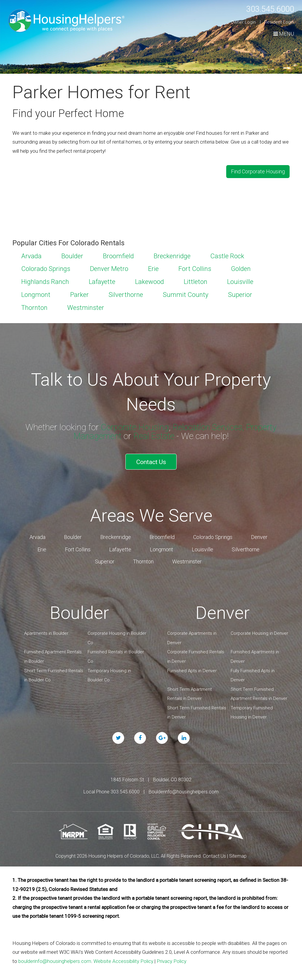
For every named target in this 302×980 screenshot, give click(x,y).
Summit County (186, 293)
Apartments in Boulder (46, 630)
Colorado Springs (46, 268)
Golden (241, 268)
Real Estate (155, 435)
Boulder (72, 255)
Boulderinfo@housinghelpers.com (184, 789)
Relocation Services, (209, 426)
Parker (79, 293)
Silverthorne (126, 293)
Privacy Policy (171, 958)
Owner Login (243, 22)
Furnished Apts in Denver (192, 667)
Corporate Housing (132, 426)
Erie (153, 268)
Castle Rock (227, 255)
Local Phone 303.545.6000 (111, 789)
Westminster (86, 306)
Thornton (34, 306)
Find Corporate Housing (258, 171)
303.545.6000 (267, 9)
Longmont (36, 293)
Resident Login (279, 22)
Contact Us (151, 459)
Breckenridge (172, 255)
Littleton (196, 281)
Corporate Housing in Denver (259, 630)
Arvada (31, 255)
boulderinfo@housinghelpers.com (55, 958)
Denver (259, 534)
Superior (240, 293)
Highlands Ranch (45, 281)
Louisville (240, 281)
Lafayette (102, 281)
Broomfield (118, 255)
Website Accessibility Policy (123, 958)
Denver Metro (109, 268)
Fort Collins (195, 268)
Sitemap (238, 852)
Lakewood (150, 281)
